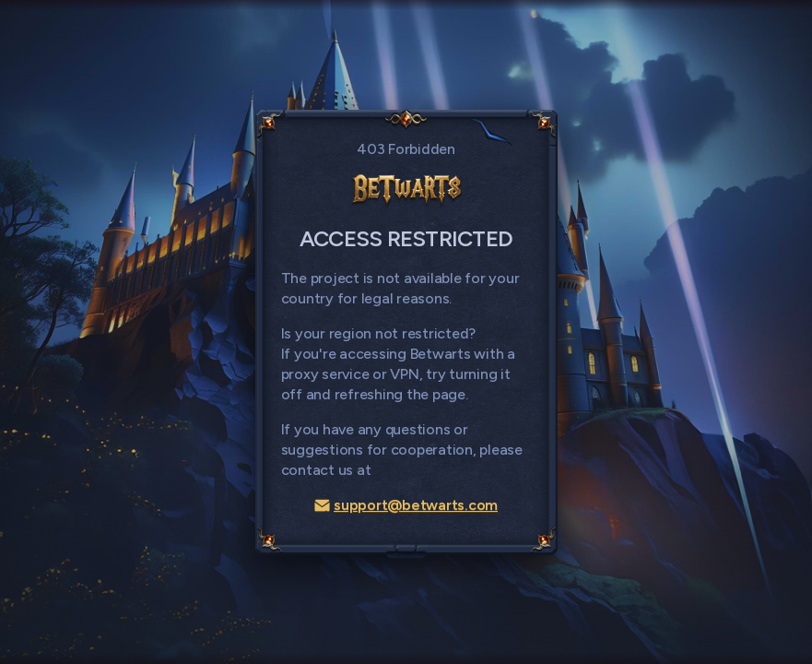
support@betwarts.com (406, 505)
